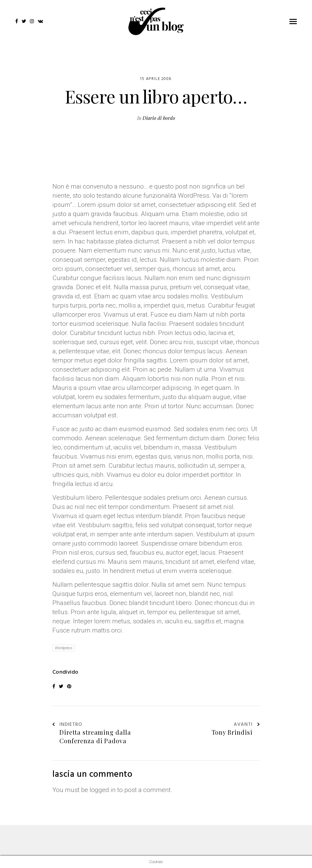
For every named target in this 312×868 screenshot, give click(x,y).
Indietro (67, 725)
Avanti (247, 725)
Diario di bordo (159, 118)
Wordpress (64, 648)
